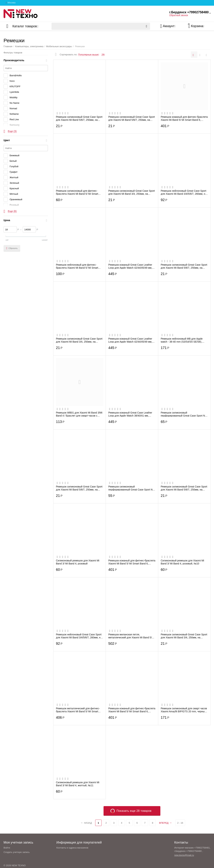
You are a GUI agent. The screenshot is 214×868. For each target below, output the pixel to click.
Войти (7, 848)
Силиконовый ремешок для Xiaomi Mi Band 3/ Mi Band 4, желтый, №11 (78, 784)
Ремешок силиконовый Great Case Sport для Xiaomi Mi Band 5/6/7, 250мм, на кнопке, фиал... (79, 118)
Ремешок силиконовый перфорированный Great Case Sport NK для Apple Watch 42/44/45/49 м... (184, 414)
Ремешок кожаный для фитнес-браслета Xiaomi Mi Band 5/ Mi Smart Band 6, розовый (132, 710)
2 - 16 (180, 823)
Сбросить (12, 248)
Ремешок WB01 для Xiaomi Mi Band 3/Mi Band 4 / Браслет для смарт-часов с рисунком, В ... (79, 414)
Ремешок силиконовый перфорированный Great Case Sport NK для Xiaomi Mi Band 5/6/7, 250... (131, 488)
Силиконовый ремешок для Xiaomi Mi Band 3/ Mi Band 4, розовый (78, 562)
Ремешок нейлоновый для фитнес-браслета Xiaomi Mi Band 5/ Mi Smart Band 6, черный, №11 (77, 266)
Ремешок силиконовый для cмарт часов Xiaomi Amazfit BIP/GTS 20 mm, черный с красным (184, 710)
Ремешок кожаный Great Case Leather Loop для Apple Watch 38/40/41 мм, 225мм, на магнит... (130, 414)
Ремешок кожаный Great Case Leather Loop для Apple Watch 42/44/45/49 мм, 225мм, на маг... (130, 266)
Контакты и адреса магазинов (72, 848)
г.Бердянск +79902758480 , (190, 12)
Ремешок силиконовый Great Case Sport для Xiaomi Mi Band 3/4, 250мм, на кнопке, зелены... (132, 192)
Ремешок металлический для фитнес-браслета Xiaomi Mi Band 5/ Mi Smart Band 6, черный (78, 710)
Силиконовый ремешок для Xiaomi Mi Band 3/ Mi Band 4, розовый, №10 (182, 562)
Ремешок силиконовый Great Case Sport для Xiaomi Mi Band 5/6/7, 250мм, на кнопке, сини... (132, 118)
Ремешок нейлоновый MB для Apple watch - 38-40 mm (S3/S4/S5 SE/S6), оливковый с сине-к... (182, 340)
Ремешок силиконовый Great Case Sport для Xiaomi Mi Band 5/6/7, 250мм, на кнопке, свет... (184, 266)
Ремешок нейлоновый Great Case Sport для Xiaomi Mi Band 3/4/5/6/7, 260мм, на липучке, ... (184, 192)
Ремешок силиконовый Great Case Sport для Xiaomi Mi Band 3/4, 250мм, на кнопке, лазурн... (184, 636)
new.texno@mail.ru (184, 855)
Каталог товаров (25, 26)
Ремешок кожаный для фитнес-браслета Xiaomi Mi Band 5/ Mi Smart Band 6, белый (132, 562)
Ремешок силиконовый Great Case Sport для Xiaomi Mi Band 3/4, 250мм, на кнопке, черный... (79, 340)
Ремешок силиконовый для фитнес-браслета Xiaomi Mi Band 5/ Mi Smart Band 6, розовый (77, 192)
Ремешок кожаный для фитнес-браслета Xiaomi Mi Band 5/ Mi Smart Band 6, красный (184, 118)
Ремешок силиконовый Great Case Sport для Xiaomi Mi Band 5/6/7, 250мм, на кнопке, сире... (79, 488)
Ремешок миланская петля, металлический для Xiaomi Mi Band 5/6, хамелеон (131, 636)
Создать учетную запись (17, 852)
